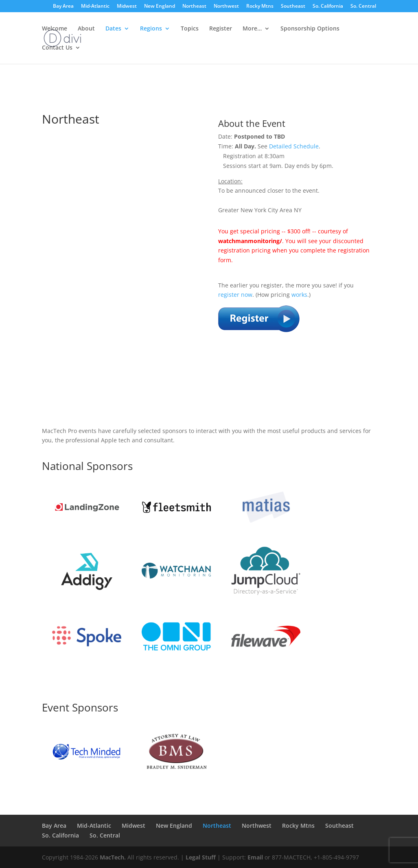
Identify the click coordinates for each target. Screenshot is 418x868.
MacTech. (113, 857)
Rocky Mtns (260, 7)
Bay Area (63, 7)
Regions (151, 29)
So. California (328, 7)
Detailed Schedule (294, 146)
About (86, 29)
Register (221, 29)
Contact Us (57, 48)
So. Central (363, 7)
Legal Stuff (201, 857)
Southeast (293, 7)
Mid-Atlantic (95, 7)
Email (255, 857)
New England (160, 7)
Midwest (127, 7)
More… (252, 29)
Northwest (226, 7)
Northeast (194, 7)
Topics (190, 29)
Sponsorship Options (310, 29)
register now (235, 295)
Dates (113, 29)
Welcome (55, 29)
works (299, 295)
